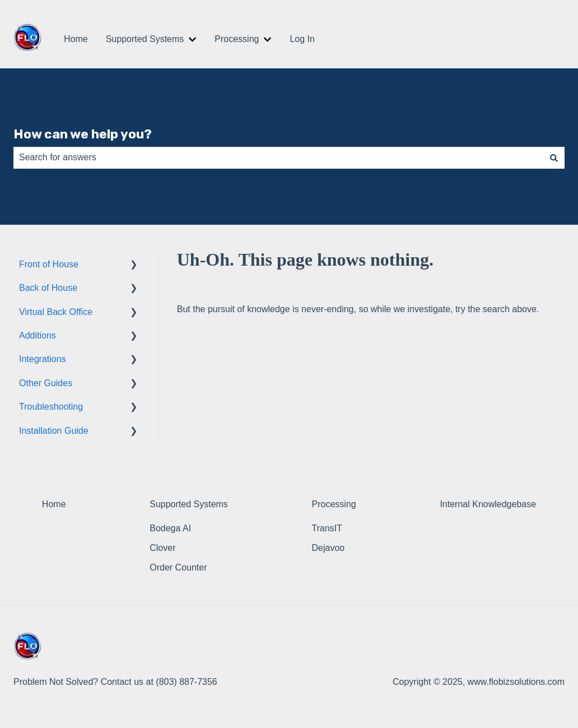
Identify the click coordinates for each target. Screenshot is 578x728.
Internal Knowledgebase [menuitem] (488, 504)
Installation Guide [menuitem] (54, 431)
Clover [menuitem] (162, 548)
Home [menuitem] (54, 504)
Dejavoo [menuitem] (328, 548)
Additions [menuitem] (38, 335)
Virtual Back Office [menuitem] (56, 312)
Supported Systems (145, 39)
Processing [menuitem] (334, 504)
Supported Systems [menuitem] (189, 504)
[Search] (554, 157)
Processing (237, 39)
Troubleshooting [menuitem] (51, 407)
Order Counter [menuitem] (178, 567)
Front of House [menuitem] (49, 264)
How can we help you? (83, 134)
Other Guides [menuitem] (46, 383)
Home (76, 39)
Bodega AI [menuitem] (170, 528)
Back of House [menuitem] (48, 288)
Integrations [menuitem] (43, 359)
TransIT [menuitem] (327, 528)
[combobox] (278, 157)
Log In (302, 39)
